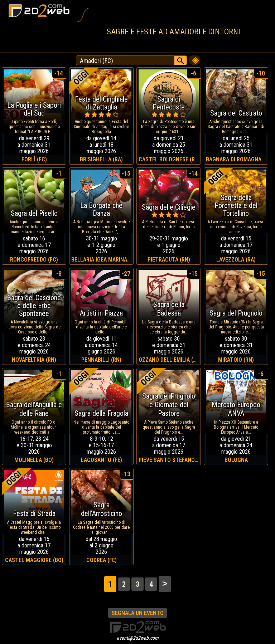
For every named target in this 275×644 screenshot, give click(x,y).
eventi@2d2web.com (138, 638)
